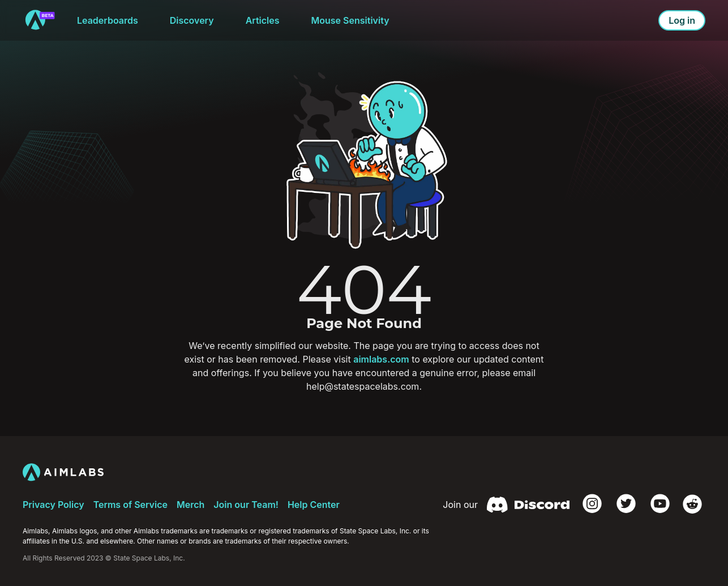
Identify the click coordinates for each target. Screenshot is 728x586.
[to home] (40, 21)
